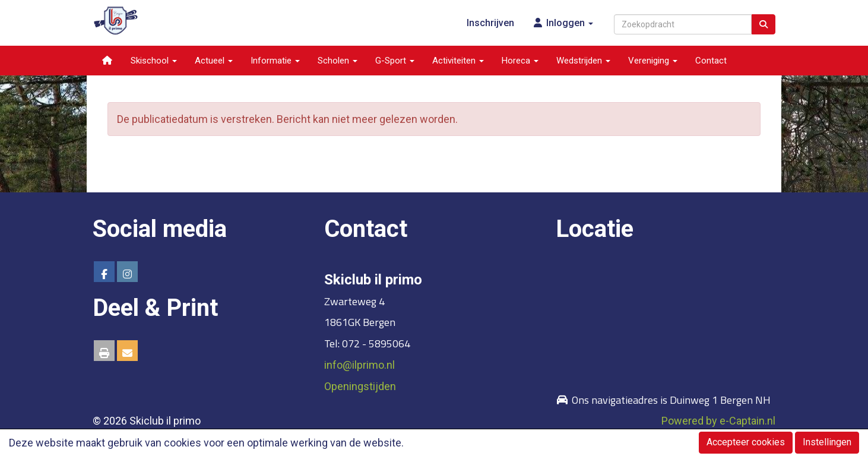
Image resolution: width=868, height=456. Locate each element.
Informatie (275, 61)
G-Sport (395, 61)
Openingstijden (360, 386)
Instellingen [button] (827, 442)
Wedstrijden (583, 61)
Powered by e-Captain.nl (718, 421)
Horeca (520, 61)
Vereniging (653, 61)
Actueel (214, 61)
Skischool (154, 61)
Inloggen (563, 23)
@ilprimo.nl (359, 365)
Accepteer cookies (746, 442)
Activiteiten (458, 61)
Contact (711, 61)
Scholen (338, 61)
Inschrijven (490, 23)
